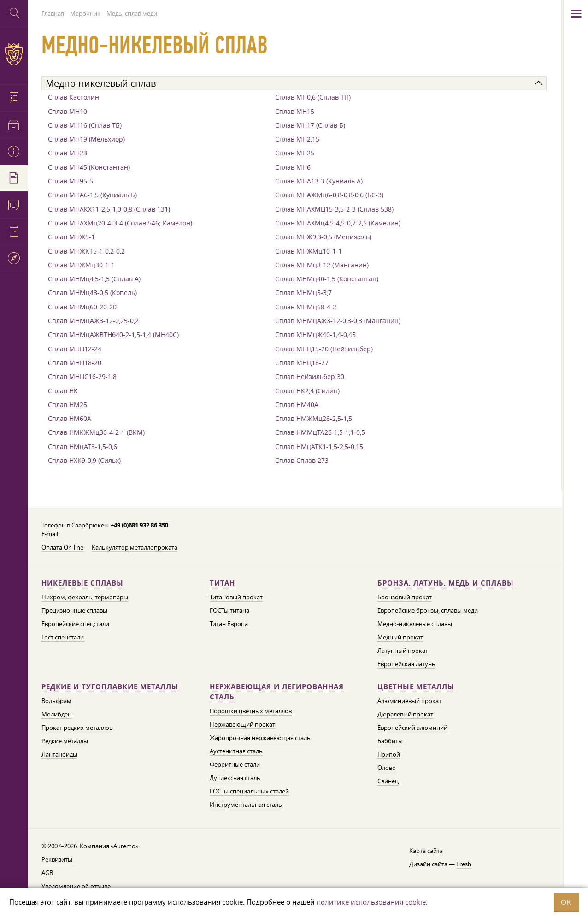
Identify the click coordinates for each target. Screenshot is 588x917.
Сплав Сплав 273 (302, 460)
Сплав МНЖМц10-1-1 (309, 251)
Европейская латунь (406, 664)
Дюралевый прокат (405, 714)
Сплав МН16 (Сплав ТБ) (85, 125)
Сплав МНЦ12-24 (75, 349)
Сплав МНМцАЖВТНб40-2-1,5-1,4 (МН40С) (113, 334)
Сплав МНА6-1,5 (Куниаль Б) (92, 195)
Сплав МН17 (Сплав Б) (310, 125)
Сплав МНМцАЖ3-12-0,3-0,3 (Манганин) (338, 321)
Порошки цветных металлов (251, 711)
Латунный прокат (403, 651)
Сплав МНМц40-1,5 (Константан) (327, 279)
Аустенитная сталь (236, 751)
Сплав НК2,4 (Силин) (307, 391)
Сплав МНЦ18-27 (302, 363)
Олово (387, 768)
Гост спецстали (63, 637)
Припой (389, 754)
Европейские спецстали (75, 624)
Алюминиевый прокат (409, 701)
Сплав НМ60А (70, 418)
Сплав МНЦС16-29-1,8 (82, 376)
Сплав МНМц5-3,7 (303, 293)
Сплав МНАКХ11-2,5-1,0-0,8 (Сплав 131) (109, 209)
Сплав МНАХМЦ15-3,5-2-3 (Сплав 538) (334, 209)
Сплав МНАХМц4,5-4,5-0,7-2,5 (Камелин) (338, 223)
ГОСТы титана (229, 610)
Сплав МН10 (68, 111)
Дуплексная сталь (235, 778)
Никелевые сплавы (82, 583)
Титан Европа (229, 624)
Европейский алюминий (412, 728)
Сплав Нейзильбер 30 (310, 376)
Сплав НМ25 (68, 405)
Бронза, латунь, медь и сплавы (446, 583)
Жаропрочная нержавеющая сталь (260, 738)
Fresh (464, 864)
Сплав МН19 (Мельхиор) (86, 139)
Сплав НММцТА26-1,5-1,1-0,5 (320, 432)
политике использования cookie (371, 902)
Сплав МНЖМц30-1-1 (81, 265)
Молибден (56, 714)
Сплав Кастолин (73, 97)
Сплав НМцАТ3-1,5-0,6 (82, 447)
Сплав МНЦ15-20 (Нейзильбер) (324, 349)
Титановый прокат (236, 597)
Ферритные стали (235, 764)
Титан (222, 583)
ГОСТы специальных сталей (249, 791)
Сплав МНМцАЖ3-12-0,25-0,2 (93, 321)
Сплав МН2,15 (297, 139)
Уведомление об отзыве (76, 886)
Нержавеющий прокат (242, 724)
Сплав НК (63, 391)
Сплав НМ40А (297, 405)
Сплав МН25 (295, 153)
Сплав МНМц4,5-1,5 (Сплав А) (94, 279)
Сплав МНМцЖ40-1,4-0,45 (315, 334)
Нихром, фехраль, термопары (85, 597)
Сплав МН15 (295, 111)
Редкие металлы (65, 741)
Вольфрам (56, 701)
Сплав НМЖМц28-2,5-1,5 (314, 418)
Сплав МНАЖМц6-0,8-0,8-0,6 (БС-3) (329, 195)
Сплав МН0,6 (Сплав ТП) (313, 97)
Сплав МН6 (293, 167)
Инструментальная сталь (246, 805)
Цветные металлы (416, 687)
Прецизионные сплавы (74, 610)
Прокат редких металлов (77, 728)
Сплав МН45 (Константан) (89, 167)
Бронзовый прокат (405, 597)
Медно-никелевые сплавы (415, 624)
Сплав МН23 (68, 153)
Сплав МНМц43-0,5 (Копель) (92, 293)
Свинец (388, 781)
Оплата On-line (62, 547)
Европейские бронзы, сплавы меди (428, 610)
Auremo (14, 54)
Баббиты (390, 741)
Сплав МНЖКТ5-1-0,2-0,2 (86, 251)
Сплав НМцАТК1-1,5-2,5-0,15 (319, 447)
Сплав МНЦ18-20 (75, 363)
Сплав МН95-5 (71, 181)
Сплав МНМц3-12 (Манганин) (322, 265)
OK (566, 902)
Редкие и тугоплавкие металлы (110, 687)
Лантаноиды (59, 754)
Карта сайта (426, 851)
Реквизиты (57, 859)
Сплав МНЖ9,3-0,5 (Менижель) (323, 237)
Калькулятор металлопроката (135, 547)
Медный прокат (400, 637)
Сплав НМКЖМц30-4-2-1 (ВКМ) (96, 432)
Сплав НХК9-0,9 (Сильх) (84, 460)
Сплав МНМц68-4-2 (306, 307)
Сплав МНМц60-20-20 (82, 307)
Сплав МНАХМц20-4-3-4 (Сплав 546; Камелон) (120, 223)
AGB (47, 873)
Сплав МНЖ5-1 (71, 237)
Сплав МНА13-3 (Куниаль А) (319, 181)
